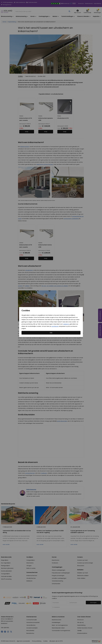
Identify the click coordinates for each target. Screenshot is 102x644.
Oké (51, 333)
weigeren (66, 324)
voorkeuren (55, 326)
